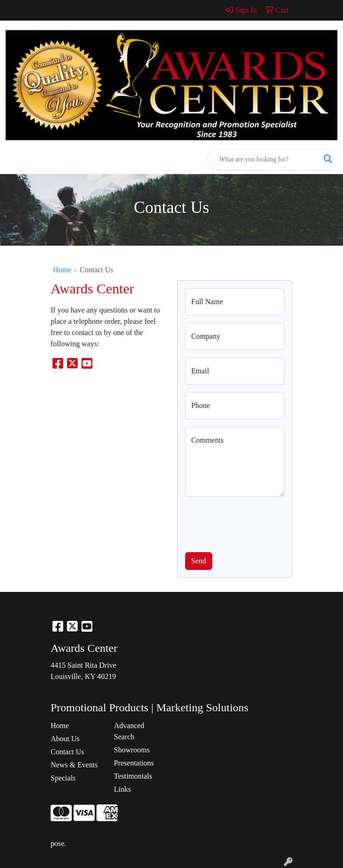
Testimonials (133, 776)
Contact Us (67, 752)
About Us (65, 739)
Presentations (134, 763)
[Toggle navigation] (15, 160)
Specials (63, 778)
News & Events (74, 765)
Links (122, 789)
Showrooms (132, 750)
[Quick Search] (263, 160)
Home (62, 270)
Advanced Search (129, 731)
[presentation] (256, 523)
